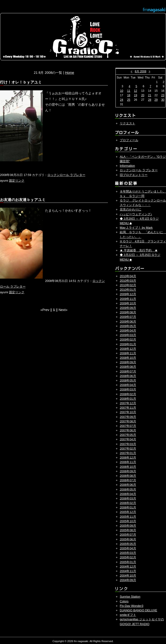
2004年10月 (128, 576)
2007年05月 (128, 435)
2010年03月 (128, 281)
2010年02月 (128, 285)
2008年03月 (128, 389)
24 (122, 100)
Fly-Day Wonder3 (131, 606)
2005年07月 (128, 535)
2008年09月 (128, 362)
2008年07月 (128, 371)
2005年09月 (128, 526)
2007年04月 (128, 439)
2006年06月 (128, 485)
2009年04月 (128, 331)
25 (129, 100)
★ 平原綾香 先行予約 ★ (139, 250)
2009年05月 (128, 326)
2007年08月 (128, 421)
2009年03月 (128, 335)
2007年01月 (128, 453)
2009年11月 (128, 299)
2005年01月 (128, 562)
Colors (124, 601)
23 (163, 95)
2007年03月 (128, 444)
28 (150, 100)
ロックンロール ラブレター (66, 175)
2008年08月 (128, 367)
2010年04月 (128, 276)
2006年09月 (128, 471)
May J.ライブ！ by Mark (136, 228)
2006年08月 (128, 476)
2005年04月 (128, 548)
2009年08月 (128, 312)
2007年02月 (128, 449)
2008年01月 (128, 399)
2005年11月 (128, 517)
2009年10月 (128, 303)
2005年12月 (128, 512)
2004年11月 (128, 571)
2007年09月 (128, 417)
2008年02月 (128, 394)
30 (163, 100)
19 (136, 95)
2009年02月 (128, 340)
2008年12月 (128, 349)
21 (150, 95)
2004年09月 (128, 580)
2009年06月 (128, 322)
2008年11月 (128, 353)
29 (156, 100)
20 (143, 95)
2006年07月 (128, 480)
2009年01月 (128, 344)
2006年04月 (128, 494)
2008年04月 (128, 385)
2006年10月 (128, 467)
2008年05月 (128, 380)
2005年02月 (128, 557)
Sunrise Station (130, 597)
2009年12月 (128, 294)
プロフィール (129, 140)
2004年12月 (128, 567)
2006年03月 (128, 498)
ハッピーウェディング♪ (136, 214)
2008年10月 (128, 358)
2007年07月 (128, 426)
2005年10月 (128, 521)
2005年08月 (128, 530)
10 (122, 91)
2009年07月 (128, 317)
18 (129, 95)
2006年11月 (128, 462)
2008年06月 (128, 376)
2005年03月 (128, 553)
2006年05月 (128, 489)
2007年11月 (128, 408)
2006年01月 (128, 507)
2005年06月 (128, 539)
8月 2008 (141, 71)
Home (69, 73)
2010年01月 (128, 290)
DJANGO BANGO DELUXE (138, 610)
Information (127, 166)
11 (129, 91)
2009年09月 (128, 308)
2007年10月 (128, 412)
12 (136, 91)
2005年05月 (128, 544)
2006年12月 (128, 458)
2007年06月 (128, 430)
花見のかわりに (131, 209)
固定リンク (17, 181)
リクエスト (127, 123)
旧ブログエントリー (134, 175)
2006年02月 (128, 503)
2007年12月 (128, 403)
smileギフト (128, 615)
